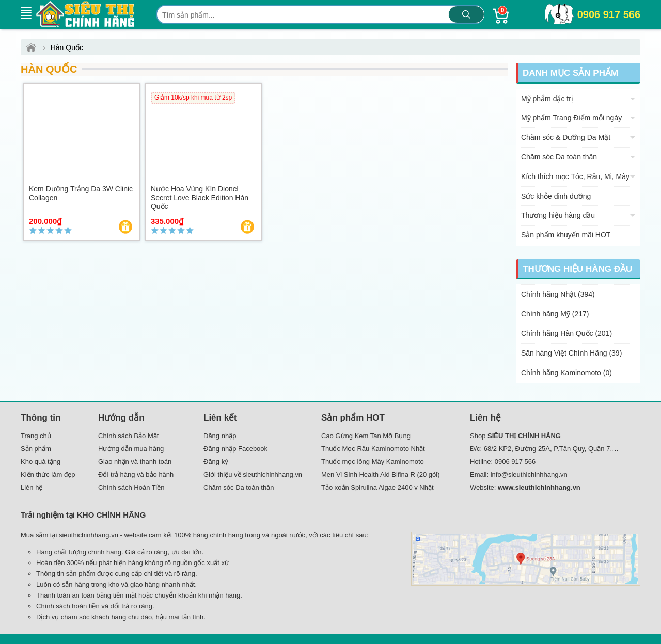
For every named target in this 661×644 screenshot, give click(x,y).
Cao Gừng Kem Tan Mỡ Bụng (366, 436)
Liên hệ (32, 487)
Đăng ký (216, 462)
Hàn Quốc (49, 69)
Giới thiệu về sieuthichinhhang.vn (253, 474)
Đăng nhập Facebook (235, 449)
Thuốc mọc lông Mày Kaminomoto (373, 462)
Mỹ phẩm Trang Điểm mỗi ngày (571, 118)
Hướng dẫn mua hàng (131, 449)
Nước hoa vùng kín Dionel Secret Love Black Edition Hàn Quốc (200, 198)
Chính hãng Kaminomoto (566, 373)
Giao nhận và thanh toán (135, 462)
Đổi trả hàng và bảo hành (136, 474)
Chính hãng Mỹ (555, 314)
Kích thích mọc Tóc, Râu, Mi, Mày (575, 176)
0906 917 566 (609, 14)
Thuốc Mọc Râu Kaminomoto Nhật (373, 449)
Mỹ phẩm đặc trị (547, 99)
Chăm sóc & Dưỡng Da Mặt (566, 137)
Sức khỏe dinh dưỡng (556, 196)
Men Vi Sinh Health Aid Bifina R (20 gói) (381, 474)
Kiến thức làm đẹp (48, 474)
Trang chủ (36, 436)
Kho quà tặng (41, 462)
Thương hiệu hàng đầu (558, 215)
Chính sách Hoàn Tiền (131, 487)
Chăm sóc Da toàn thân (559, 157)
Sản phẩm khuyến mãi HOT (566, 235)
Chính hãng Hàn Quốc (566, 333)
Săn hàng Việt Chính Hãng (571, 353)
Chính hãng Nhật (558, 294)
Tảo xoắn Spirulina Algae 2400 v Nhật (377, 487)
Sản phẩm (36, 449)
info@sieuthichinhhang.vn (529, 474)
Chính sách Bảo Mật (128, 436)
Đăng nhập (220, 436)
